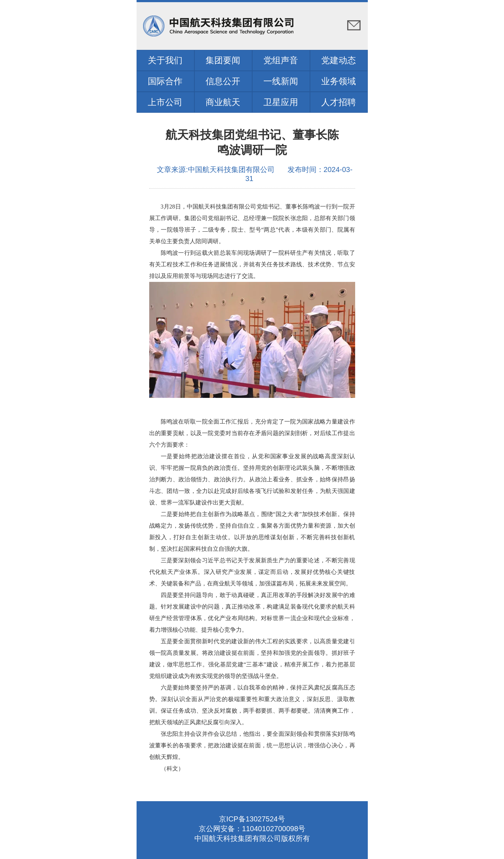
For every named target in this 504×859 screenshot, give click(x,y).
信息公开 (223, 81)
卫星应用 (281, 102)
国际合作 (165, 81)
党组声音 (281, 60)
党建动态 (339, 60)
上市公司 (165, 102)
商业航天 (223, 102)
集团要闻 (223, 60)
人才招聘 (339, 102)
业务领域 (339, 81)
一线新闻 (281, 81)
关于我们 (165, 60)
